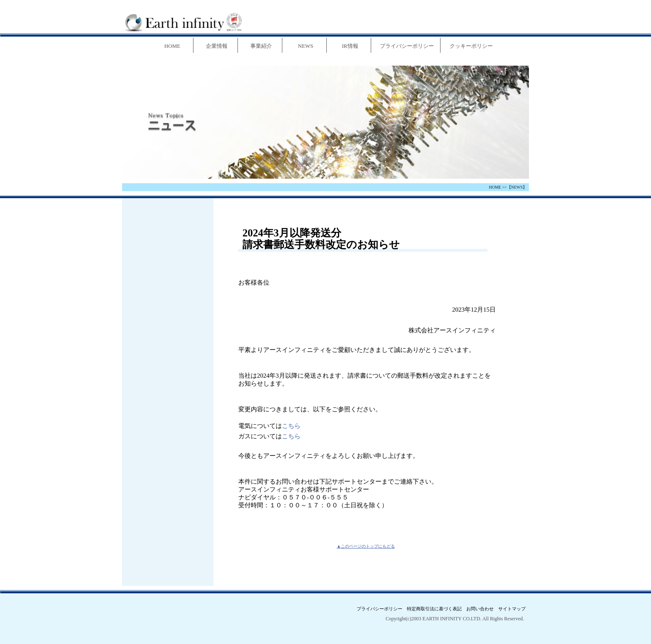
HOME (495, 187)
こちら (291, 426)
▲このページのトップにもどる (366, 546)
